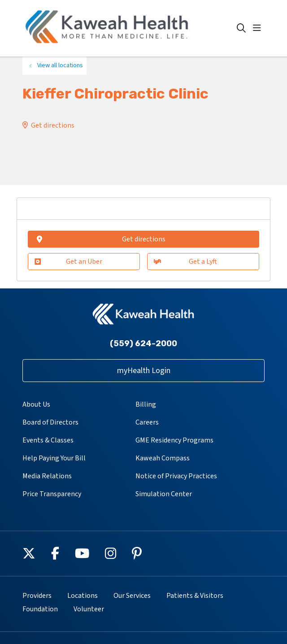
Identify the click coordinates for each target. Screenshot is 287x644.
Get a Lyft (186, 262)
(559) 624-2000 (143, 343)
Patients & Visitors (195, 596)
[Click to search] (241, 28)
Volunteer (89, 609)
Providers (37, 596)
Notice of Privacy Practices (176, 476)
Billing (146, 404)
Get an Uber (68, 262)
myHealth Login (144, 371)
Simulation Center (164, 494)
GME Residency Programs (174, 440)
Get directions (53, 125)
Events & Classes (48, 440)
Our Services (132, 596)
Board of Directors (50, 422)
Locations (83, 596)
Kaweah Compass (163, 458)
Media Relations (47, 476)
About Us (36, 404)
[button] (259, 28)
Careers (147, 422)
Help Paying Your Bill (54, 458)
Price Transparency (52, 494)
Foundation (40, 609)
